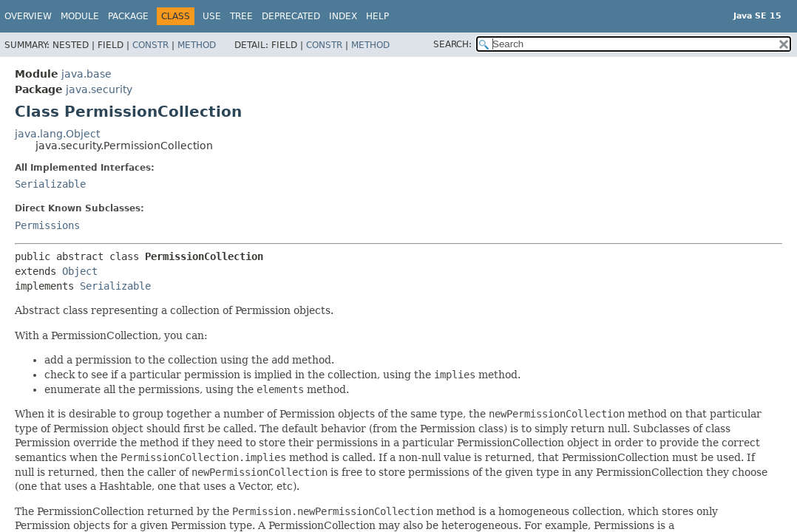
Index (343, 16)
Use (212, 16)
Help (377, 16)
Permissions (47, 225)
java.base (87, 74)
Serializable (50, 184)
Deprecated (291, 16)
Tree (241, 16)
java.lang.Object (57, 134)
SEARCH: (452, 44)
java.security (99, 89)
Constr (150, 45)
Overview (28, 16)
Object (80, 271)
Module (80, 16)
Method (197, 45)
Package (128, 16)
